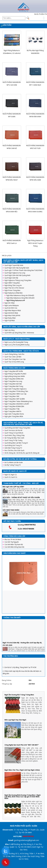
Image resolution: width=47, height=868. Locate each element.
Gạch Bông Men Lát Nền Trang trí (16, 443)
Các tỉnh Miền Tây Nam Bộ (14, 544)
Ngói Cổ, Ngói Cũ (11, 475)
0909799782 (30, 525)
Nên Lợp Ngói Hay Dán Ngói (15, 720)
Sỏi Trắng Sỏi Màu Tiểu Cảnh (14, 438)
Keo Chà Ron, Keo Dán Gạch (14, 450)
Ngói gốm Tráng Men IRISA (14, 416)
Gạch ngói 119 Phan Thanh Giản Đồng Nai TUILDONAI (23, 270)
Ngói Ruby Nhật (10, 318)
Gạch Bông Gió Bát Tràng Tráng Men (17, 428)
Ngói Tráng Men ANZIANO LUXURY (17, 404)
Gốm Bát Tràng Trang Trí (13, 448)
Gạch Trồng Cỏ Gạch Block (14, 433)
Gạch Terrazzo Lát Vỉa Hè (13, 430)
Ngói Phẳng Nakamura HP (16, 300)
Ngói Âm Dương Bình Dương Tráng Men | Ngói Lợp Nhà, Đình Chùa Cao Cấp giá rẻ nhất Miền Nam (23, 797)
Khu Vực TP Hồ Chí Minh (13, 539)
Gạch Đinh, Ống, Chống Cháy (15, 435)
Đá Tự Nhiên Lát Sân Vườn (14, 462)
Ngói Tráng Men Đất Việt (13, 384)
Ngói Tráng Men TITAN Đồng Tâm (16, 391)
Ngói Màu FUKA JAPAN (12, 315)
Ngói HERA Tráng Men (12, 283)
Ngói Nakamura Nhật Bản (14, 293)
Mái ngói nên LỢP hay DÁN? (13, 487)
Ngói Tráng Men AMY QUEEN (15, 399)
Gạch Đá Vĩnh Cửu (11, 308)
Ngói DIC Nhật (10, 303)
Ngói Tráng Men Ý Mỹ (12, 409)
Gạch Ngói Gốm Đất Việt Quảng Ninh (17, 275)
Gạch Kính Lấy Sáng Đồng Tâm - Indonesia (19, 333)
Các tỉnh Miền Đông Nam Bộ (14, 547)
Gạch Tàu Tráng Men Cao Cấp (15, 359)
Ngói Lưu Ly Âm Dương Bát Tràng (16, 342)
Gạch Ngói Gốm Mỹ (11, 278)
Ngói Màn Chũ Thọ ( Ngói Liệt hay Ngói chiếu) (22, 770)
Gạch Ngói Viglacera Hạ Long (15, 273)
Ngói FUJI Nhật (10, 320)
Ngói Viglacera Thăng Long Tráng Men (18, 280)
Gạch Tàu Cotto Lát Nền (13, 357)
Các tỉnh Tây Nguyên (12, 542)
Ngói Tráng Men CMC (12, 396)
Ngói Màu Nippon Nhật (13, 310)
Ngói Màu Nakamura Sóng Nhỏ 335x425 (20, 298)
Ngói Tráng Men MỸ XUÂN (14, 371)
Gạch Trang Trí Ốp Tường (13, 440)
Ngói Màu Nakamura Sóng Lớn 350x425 (20, 295)
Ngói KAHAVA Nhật (11, 313)
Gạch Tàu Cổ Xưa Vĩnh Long (14, 362)
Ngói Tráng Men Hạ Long (13, 381)
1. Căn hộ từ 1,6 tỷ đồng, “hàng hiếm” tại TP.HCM (19, 671)
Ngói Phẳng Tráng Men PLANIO (15, 374)
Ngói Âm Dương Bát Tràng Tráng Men (19, 695)
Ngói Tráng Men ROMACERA (14, 406)
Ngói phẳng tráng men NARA (15, 376)
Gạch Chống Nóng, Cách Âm (14, 354)
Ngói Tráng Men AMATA (13, 411)
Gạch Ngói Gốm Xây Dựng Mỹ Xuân (17, 268)
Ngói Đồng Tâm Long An (13, 285)
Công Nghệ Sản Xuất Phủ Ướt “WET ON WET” (22, 745)
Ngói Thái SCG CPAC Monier (14, 288)
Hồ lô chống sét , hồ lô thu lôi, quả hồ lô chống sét (22, 453)
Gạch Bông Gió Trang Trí (13, 445)
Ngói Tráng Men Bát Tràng (14, 386)
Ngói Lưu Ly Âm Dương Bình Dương (17, 345)
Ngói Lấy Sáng (9, 330)
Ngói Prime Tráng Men (12, 290)
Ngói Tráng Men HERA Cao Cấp (15, 394)
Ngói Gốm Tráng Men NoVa (14, 414)
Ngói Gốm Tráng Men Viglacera (15, 389)
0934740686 (28, 529)
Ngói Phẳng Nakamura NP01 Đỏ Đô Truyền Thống (35, 243)
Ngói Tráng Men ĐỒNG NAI (14, 379)
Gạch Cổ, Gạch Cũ (11, 477)
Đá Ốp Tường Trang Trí (13, 465)
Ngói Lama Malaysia (12, 305)
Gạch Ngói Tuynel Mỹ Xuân (14, 265)
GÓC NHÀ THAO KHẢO (11, 510)
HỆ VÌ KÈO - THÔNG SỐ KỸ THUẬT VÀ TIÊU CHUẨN (21, 497)
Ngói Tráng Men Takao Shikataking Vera (18, 401)
